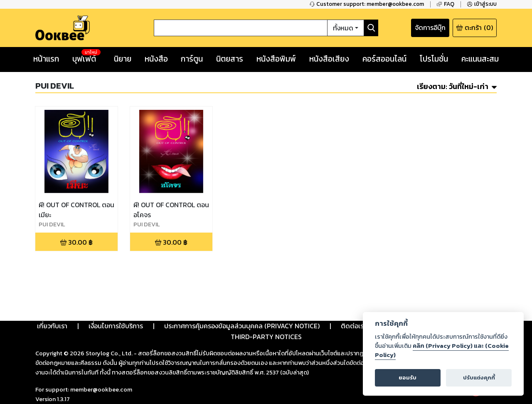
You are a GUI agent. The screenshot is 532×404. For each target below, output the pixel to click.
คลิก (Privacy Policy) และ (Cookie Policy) (442, 350)
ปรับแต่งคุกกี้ (479, 378)
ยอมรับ (408, 378)
